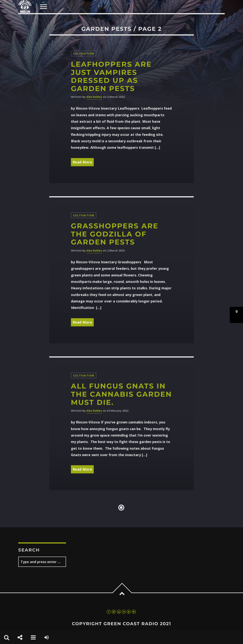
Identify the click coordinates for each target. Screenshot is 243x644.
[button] (236, 315)
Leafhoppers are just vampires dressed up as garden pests (111, 76)
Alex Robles (94, 97)
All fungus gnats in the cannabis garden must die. (121, 394)
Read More (82, 162)
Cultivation (84, 53)
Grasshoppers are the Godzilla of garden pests (115, 234)
